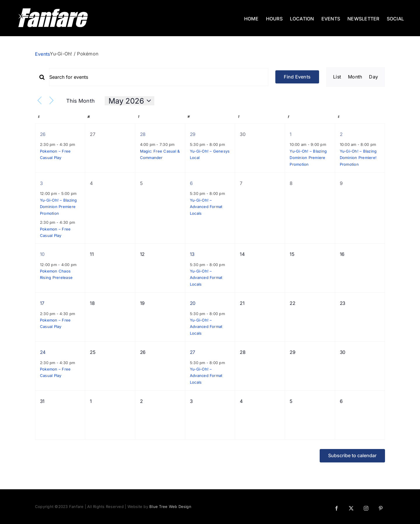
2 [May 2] (341, 134)
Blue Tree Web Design (170, 506)
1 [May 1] (290, 134)
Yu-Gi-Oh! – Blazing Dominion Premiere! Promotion (358, 158)
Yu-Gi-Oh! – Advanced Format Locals (206, 207)
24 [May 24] (43, 352)
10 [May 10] (42, 254)
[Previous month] (40, 101)
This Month (80, 101)
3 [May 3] (41, 183)
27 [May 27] (192, 352)
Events (42, 54)
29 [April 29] (193, 134)
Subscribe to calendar (352, 456)
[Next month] (51, 101)
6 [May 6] (191, 183)
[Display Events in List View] (337, 77)
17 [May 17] (42, 303)
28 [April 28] (143, 134)
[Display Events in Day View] (373, 77)
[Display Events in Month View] (355, 77)
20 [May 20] (193, 303)
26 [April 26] (43, 134)
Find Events (297, 77)
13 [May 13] (192, 254)
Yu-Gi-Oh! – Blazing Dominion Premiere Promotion (308, 158)
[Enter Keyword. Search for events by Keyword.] (159, 77)
